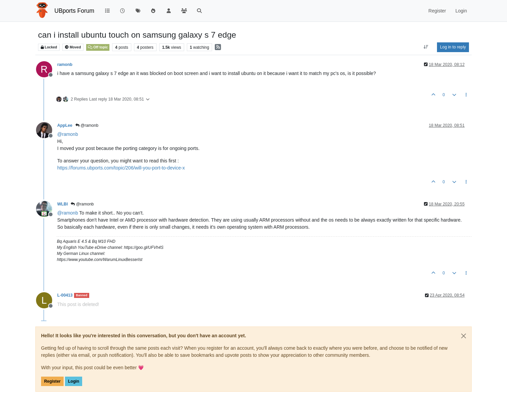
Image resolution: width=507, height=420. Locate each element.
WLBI (62, 204)
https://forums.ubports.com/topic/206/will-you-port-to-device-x (121, 168)
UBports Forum (75, 11)
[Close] (464, 336)
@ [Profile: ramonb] (68, 134)
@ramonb (87, 125)
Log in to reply (453, 47)
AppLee (65, 125)
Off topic (98, 47)
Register (52, 381)
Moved (73, 47)
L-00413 (65, 295)
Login (74, 381)
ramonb (65, 65)
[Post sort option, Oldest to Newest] (426, 47)
